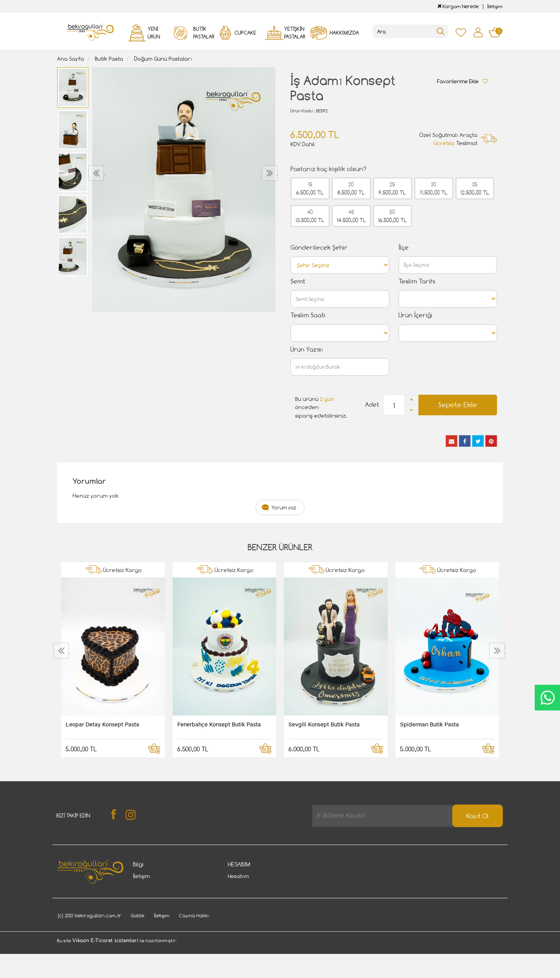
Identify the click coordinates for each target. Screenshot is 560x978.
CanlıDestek (547, 698)
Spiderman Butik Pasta (430, 724)
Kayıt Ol (478, 816)
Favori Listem (244, 911)
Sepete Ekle (458, 405)
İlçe (404, 248)
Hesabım (238, 876)
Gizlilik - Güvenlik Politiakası (166, 899)
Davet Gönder (150, 911)
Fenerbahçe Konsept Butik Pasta (219, 724)
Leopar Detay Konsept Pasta (102, 724)
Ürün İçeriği (416, 315)
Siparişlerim (242, 888)
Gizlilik (138, 948)
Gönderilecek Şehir (319, 248)
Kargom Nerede (458, 6)
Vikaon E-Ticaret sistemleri (105, 973)
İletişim (495, 6)
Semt (298, 281)
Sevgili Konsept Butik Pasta (324, 724)
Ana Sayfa (71, 59)
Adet (372, 405)
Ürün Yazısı (307, 349)
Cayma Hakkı (148, 888)
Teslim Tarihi (417, 281)
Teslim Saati (308, 315)
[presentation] (97, 173)
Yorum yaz (284, 507)
